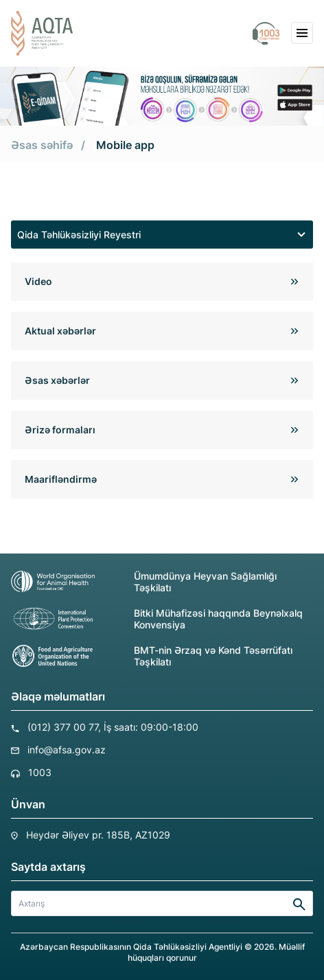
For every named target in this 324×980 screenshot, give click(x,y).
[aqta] (42, 33)
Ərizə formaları (60, 430)
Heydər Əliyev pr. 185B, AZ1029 (98, 835)
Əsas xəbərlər (57, 380)
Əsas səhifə (42, 145)
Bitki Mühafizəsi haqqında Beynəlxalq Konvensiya (157, 619)
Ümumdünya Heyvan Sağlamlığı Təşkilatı (144, 582)
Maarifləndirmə (61, 479)
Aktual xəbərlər (60, 331)
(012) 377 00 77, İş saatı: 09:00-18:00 (113, 727)
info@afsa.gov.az (67, 750)
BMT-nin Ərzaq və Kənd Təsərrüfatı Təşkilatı (152, 656)
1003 (40, 772)
